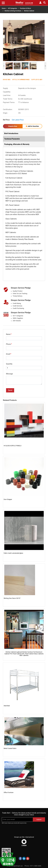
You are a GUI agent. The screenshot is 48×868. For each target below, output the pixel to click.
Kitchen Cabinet (29, 11)
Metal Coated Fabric (10, 748)
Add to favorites (32, 126)
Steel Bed (7, 706)
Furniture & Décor (25, 8)
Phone (9, 344)
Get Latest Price (18, 120)
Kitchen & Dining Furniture (13, 11)
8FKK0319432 (25, 80)
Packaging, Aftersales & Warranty (17, 144)
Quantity (9, 364)
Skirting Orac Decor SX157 (12, 598)
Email (9, 354)
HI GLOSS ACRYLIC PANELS (13, 446)
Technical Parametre (12, 139)
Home (4, 8)
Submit (39, 820)
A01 (41, 80)
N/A (9, 80)
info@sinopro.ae (17, 866)
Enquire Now (13, 126)
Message (9, 374)
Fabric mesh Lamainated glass (13, 553)
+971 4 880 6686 (35, 866)
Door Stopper (8, 499)
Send (10, 390)
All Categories (13, 8)
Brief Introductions (11, 133)
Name (9, 334)
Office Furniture (9, 793)
